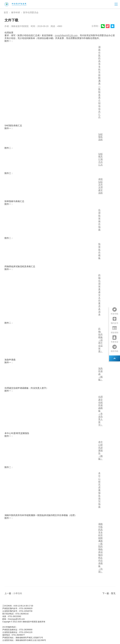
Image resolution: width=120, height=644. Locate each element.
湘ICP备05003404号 (11, 624)
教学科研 (16, 12)
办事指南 (18, 593)
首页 (6, 12)
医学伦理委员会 (31, 12)
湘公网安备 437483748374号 (33, 624)
